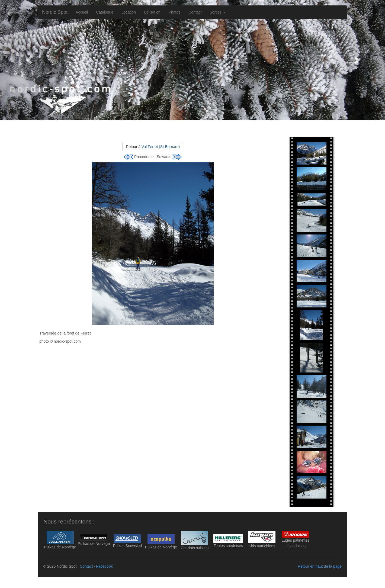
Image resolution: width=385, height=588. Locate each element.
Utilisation (152, 12)
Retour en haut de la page (320, 566)
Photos (175, 12)
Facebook (104, 566)
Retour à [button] (153, 147)
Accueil (82, 12)
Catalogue (105, 12)
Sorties (218, 12)
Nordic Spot (55, 12)
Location (129, 12)
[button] (29, 60)
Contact (195, 12)
